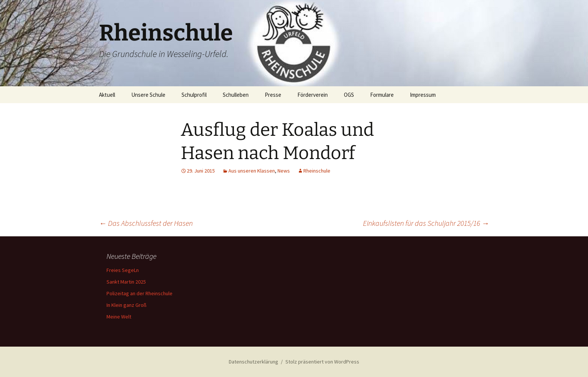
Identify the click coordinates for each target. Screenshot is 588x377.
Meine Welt (119, 317)
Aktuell (107, 95)
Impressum (423, 95)
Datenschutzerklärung (253, 362)
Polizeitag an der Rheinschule (139, 293)
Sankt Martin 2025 (126, 282)
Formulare (382, 95)
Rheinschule (317, 171)
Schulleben (236, 95)
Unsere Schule (148, 95)
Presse (273, 95)
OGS (349, 95)
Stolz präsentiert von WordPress (322, 362)
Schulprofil (194, 95)
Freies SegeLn (123, 270)
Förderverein (313, 95)
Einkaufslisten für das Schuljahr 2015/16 (426, 223)
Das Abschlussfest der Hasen (146, 223)
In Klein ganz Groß (127, 305)
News (284, 171)
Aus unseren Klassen (252, 171)
